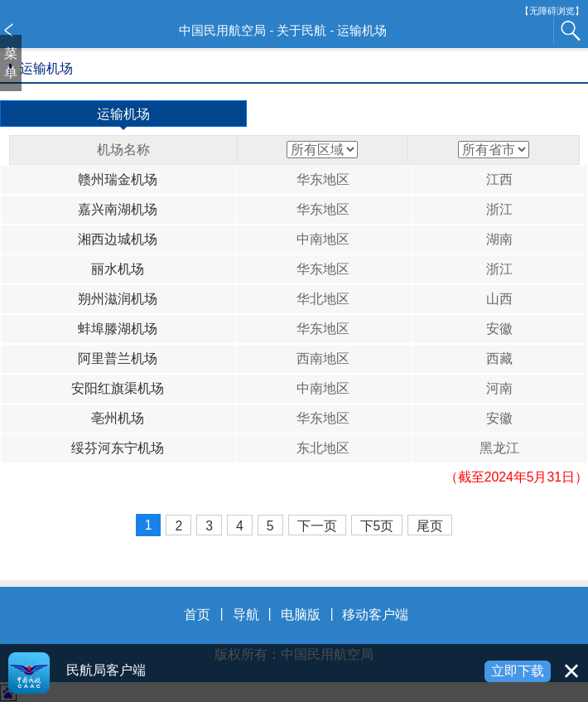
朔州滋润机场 (118, 299)
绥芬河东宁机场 (118, 448)
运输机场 (123, 117)
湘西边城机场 (118, 239)
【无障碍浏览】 (552, 11)
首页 (197, 615)
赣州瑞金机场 (118, 179)
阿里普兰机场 (118, 358)
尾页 (430, 526)
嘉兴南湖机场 (118, 209)
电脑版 (301, 615)
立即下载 (518, 671)
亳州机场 (118, 418)
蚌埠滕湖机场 (118, 329)
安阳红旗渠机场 (118, 388)
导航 (246, 615)
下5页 (377, 526)
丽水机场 (118, 269)
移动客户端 (375, 615)
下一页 (317, 526)
